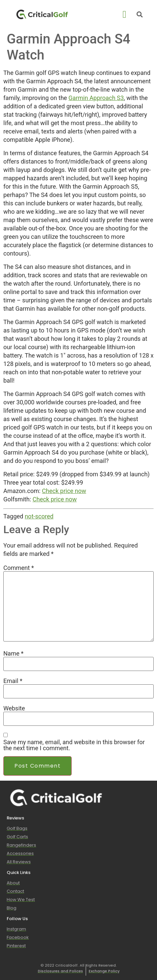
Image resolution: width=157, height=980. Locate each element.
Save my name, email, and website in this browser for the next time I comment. (74, 745)
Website (14, 708)
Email (13, 681)
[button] (125, 14)
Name (13, 654)
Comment (19, 568)
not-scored (39, 516)
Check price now (64, 491)
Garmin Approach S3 (96, 98)
